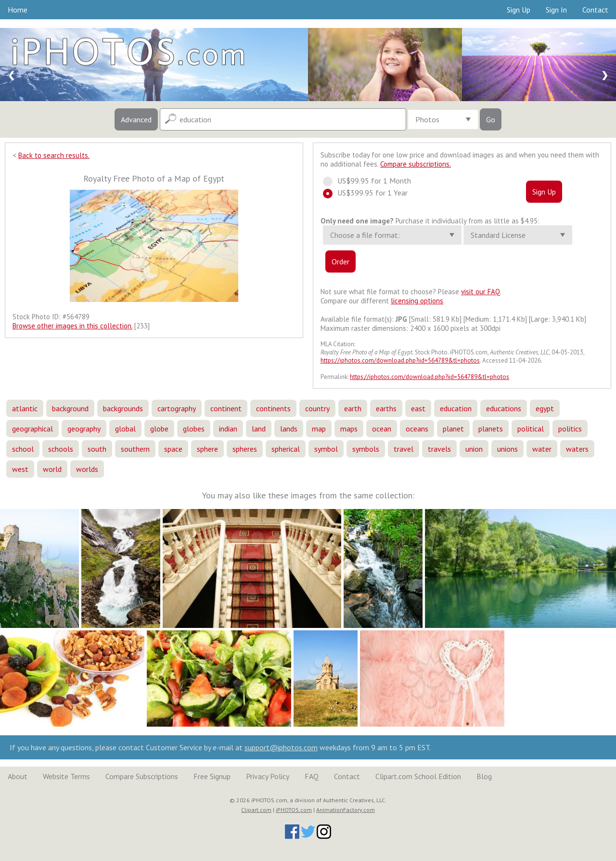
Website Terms (66, 776)
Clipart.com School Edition (418, 776)
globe (159, 429)
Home (18, 10)
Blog (484, 776)
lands (289, 429)
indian (228, 429)
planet (453, 429)
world (52, 469)
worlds (87, 469)
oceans (417, 429)
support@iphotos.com (281, 747)
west (20, 469)
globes (194, 429)
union (474, 449)
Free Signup (212, 776)
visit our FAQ (481, 292)
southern (135, 449)
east (418, 408)
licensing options (417, 301)
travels (439, 449)
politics (570, 429)
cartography (177, 408)
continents (273, 408)
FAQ (312, 776)
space (173, 449)
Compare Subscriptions (142, 776)
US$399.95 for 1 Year (370, 193)
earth (353, 408)
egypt (545, 408)
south (97, 449)
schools (61, 449)
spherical (286, 449)
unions (507, 449)
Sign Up (519, 10)
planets (491, 429)
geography (84, 429)
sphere (207, 449)
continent (226, 408)
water (542, 449)
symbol (326, 449)
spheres (245, 449)
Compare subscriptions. (416, 164)
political (531, 429)
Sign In (556, 10)
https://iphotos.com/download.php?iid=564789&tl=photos (400, 360)
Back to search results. (54, 155)
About (18, 776)
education (456, 408)
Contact (595, 10)
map (319, 429)
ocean (382, 429)
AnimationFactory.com (346, 810)
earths (386, 408)
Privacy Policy (268, 776)
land (259, 429)
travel (404, 449)
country (317, 408)
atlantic (25, 408)
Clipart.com (256, 810)
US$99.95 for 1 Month (371, 181)
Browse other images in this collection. (72, 326)
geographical (32, 429)
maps (349, 429)
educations (504, 408)
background (70, 408)
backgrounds (123, 408)
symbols (366, 449)
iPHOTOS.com (294, 810)
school (23, 449)
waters (577, 449)
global (125, 429)
